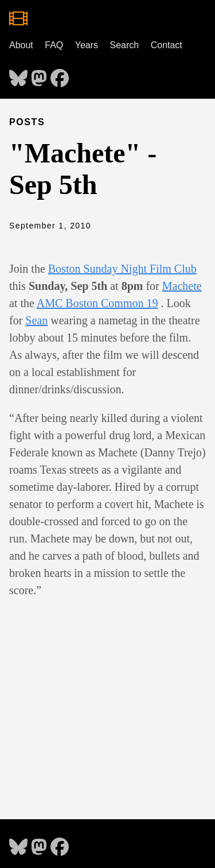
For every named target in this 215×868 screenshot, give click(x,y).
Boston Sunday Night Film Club (122, 269)
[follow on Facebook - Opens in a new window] (60, 75)
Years (87, 45)
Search (125, 45)
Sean (36, 320)
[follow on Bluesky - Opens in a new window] (18, 75)
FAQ (54, 45)
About (21, 45)
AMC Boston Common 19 (97, 303)
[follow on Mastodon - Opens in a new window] (39, 75)
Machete (182, 286)
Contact (167, 45)
